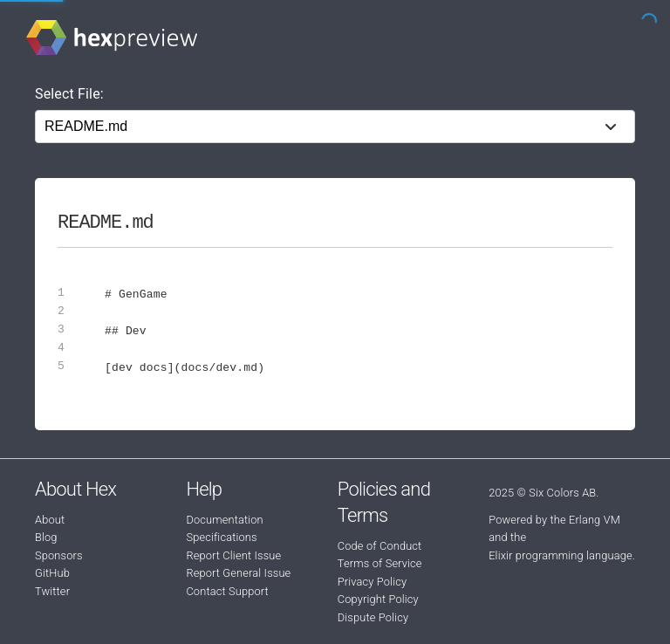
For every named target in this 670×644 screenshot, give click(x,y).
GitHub (52, 573)
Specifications (221, 537)
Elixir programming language (561, 555)
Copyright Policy (378, 599)
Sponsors (59, 555)
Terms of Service (380, 563)
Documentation (224, 520)
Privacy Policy (372, 582)
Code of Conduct (380, 546)
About (50, 520)
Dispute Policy (373, 617)
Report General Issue (238, 573)
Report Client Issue (233, 555)
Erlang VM (595, 520)
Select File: (69, 94)
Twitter (52, 591)
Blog (46, 537)
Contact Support (227, 591)
